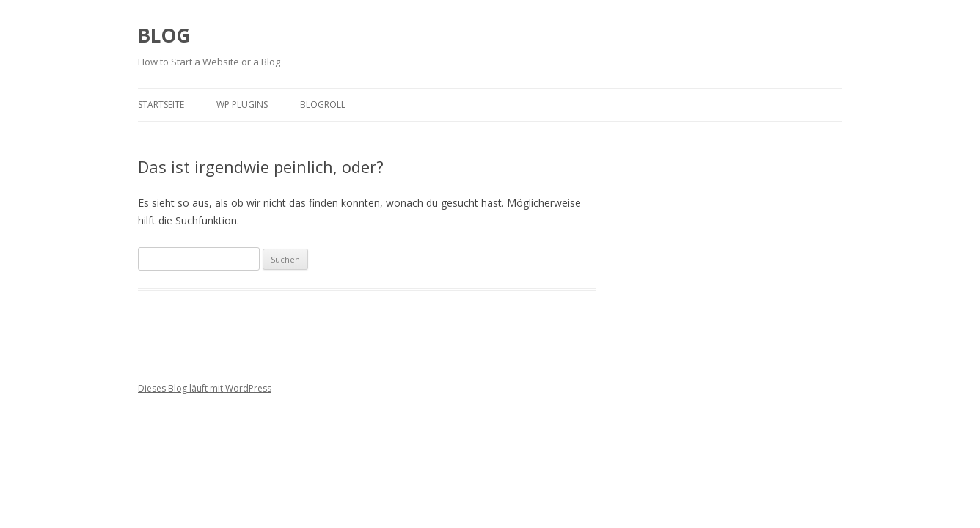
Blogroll (323, 104)
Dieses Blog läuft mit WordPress (205, 388)
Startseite (161, 104)
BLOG (164, 35)
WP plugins (242, 104)
